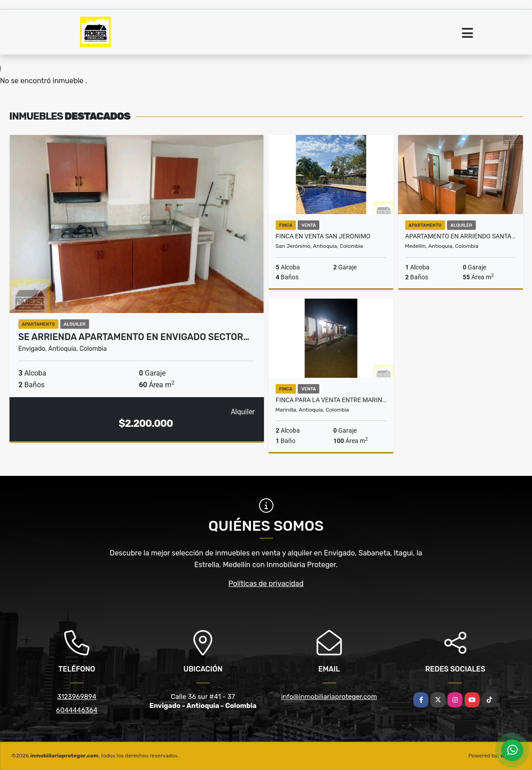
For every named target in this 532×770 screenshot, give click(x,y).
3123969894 (77, 697)
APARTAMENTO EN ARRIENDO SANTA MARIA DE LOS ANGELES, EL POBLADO (460, 236)
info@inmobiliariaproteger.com (329, 697)
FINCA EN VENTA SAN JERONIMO (323, 236)
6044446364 (77, 710)
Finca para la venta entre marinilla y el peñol (331, 400)
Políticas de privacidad (266, 584)
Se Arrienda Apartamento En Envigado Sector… (134, 337)
